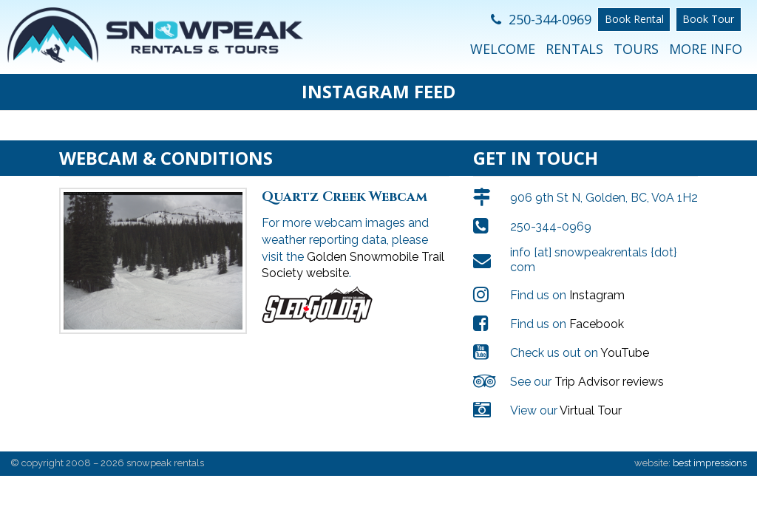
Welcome (503, 49)
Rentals (574, 49)
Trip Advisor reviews (609, 382)
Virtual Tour (591, 410)
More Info (706, 49)
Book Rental (634, 19)
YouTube (625, 353)
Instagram (597, 295)
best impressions (710, 463)
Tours (636, 49)
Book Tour (708, 19)
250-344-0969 (541, 19)
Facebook (597, 324)
